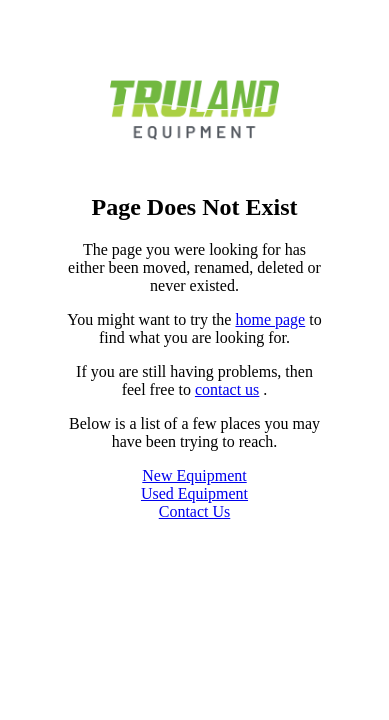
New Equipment (194, 475)
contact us (227, 389)
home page (270, 319)
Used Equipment (194, 493)
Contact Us (195, 511)
